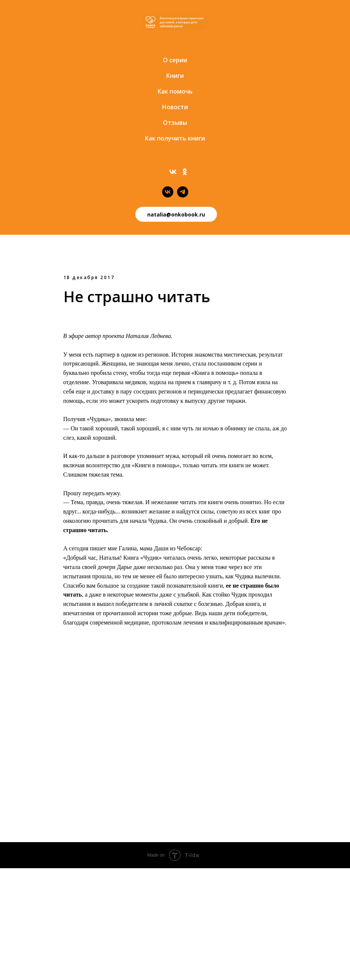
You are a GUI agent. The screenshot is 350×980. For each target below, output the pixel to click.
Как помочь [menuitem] (175, 91)
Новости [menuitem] (175, 107)
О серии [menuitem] (175, 60)
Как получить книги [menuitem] (175, 138)
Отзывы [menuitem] (175, 123)
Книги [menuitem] (175, 76)
